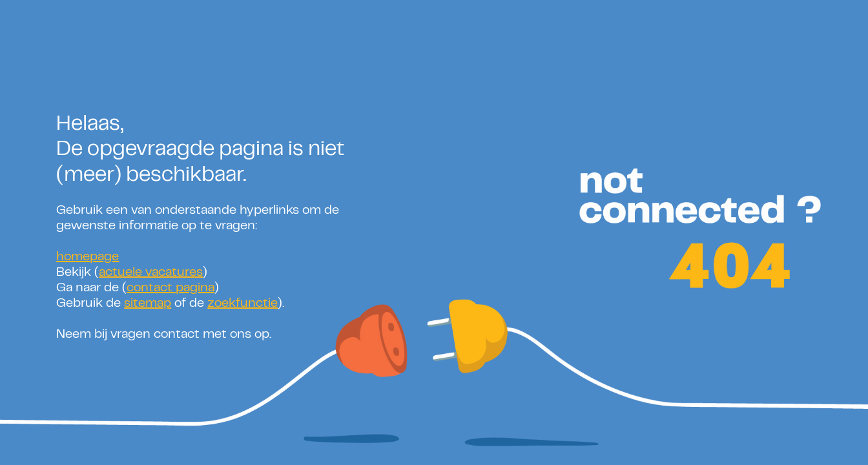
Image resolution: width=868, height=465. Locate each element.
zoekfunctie (243, 304)
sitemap (148, 304)
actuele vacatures (151, 273)
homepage (88, 257)
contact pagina (170, 288)
